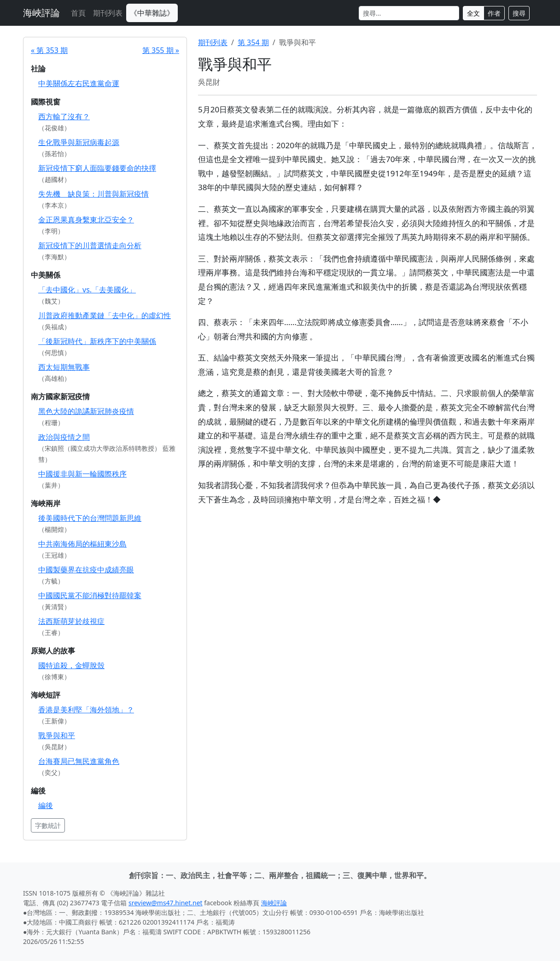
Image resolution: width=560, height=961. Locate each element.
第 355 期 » (161, 50)
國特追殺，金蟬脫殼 (71, 665)
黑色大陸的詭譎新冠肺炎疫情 (86, 411)
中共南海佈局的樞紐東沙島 (82, 544)
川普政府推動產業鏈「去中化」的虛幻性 (105, 315)
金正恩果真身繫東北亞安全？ (86, 220)
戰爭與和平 (57, 735)
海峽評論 (41, 13)
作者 (494, 13)
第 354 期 (253, 42)
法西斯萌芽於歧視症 (71, 621)
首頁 (78, 13)
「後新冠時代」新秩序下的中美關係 (97, 341)
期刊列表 (108, 13)
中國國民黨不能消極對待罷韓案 (90, 595)
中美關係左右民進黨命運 (79, 83)
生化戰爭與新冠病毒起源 (79, 142)
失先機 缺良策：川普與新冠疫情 (93, 194)
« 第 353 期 (49, 50)
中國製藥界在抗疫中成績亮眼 (86, 570)
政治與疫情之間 (64, 437)
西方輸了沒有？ (64, 116)
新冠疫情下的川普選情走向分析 (90, 245)
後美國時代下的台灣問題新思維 (90, 518)
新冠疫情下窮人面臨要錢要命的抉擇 (97, 168)
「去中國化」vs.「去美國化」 (87, 290)
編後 (46, 805)
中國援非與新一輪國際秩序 (82, 474)
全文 (473, 13)
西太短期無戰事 (64, 367)
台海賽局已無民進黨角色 (79, 761)
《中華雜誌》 (152, 13)
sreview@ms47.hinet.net (166, 903)
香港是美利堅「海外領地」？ (86, 710)
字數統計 (48, 825)
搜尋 (519, 13)
